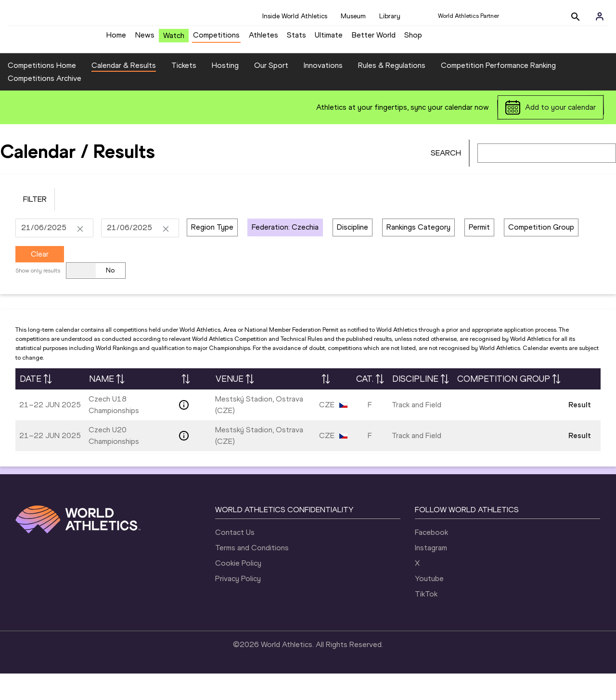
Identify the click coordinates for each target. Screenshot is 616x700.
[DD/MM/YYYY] (47, 254)
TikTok (426, 620)
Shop (413, 39)
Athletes (263, 39)
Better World (374, 39)
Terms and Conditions (252, 574)
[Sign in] (600, 16)
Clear (40, 280)
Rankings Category (418, 254)
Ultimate (329, 39)
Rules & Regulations (392, 92)
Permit (479, 254)
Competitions (216, 39)
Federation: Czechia (285, 254)
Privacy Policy (238, 605)
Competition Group (541, 254)
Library (390, 16)
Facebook (431, 559)
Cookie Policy (238, 590)
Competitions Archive (45, 105)
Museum (353, 16)
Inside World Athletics (295, 16)
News (145, 39)
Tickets (184, 92)
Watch (174, 39)
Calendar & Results (124, 92)
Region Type (212, 254)
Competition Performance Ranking (498, 92)
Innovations (323, 92)
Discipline (353, 254)
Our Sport (271, 92)
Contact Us (235, 559)
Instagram (431, 574)
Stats (296, 39)
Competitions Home (42, 92)
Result (580, 432)
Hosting (225, 92)
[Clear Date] (80, 254)
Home (116, 39)
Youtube (429, 605)
